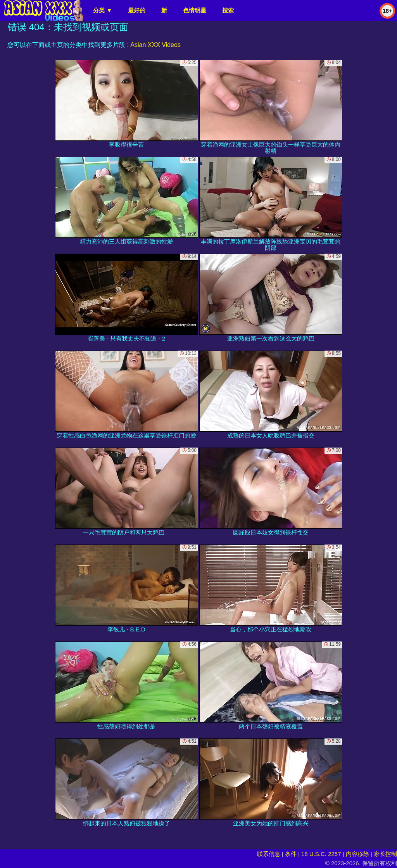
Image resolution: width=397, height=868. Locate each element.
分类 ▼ (103, 10)
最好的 (137, 10)
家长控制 (385, 854)
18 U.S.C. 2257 (321, 854)
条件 (291, 854)
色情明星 (195, 10)
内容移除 (357, 854)
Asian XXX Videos (155, 45)
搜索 (228, 10)
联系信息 (269, 854)
